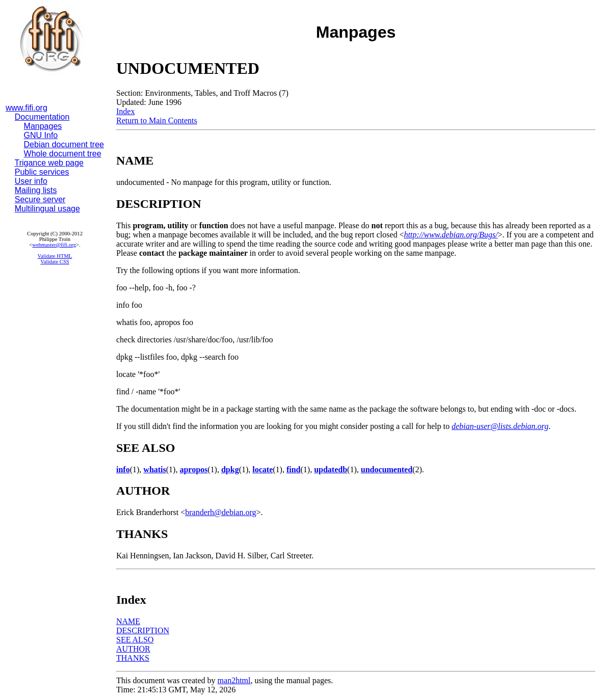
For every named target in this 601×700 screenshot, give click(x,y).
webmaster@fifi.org (54, 245)
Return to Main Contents (157, 120)
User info (31, 181)
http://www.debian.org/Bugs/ (451, 235)
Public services (42, 172)
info (123, 469)
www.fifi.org (27, 108)
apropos (193, 469)
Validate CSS (55, 262)
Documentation (42, 117)
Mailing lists (36, 190)
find (294, 469)
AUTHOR (133, 649)
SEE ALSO (135, 640)
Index (125, 111)
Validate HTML (55, 256)
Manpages (43, 126)
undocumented (387, 469)
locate (263, 469)
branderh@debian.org (220, 512)
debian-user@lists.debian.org (500, 426)
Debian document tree (64, 144)
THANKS (133, 658)
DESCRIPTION (143, 630)
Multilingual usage (47, 209)
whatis (154, 469)
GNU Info (41, 135)
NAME (128, 621)
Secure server (40, 199)
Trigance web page (49, 163)
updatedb (331, 469)
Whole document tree (63, 154)
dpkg (230, 469)
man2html (234, 680)
